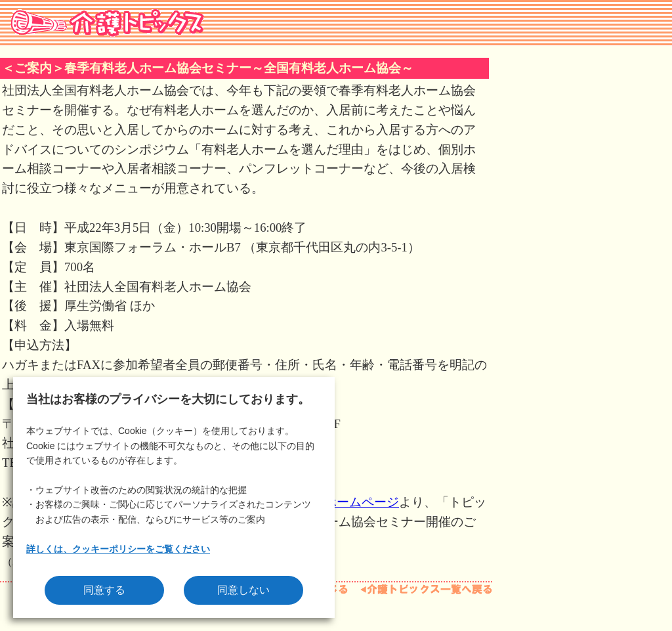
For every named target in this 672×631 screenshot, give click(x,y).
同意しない (243, 590)
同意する (104, 590)
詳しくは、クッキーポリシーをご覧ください (118, 549)
